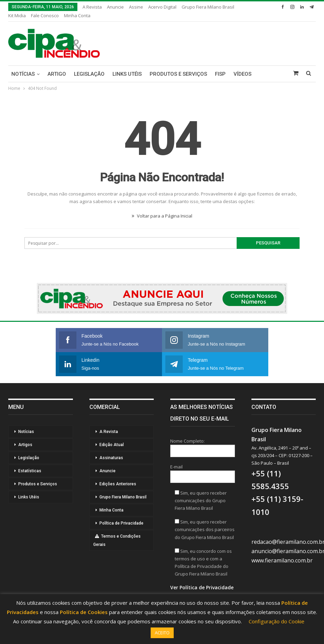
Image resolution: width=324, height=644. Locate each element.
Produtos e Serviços (178, 74)
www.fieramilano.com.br (282, 560)
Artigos (25, 445)
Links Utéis (127, 74)
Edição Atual (112, 445)
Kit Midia (17, 15)
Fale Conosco (45, 15)
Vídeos (242, 74)
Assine (136, 7)
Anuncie (115, 7)
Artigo (57, 74)
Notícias (23, 74)
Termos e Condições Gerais (117, 540)
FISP (220, 74)
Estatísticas (30, 471)
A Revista (92, 7)
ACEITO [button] (162, 633)
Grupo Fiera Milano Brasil (208, 7)
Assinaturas (111, 458)
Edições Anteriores (118, 484)
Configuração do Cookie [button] (277, 621)
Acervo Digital (162, 7)
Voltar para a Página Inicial (162, 216)
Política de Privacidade (121, 523)
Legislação (89, 74)
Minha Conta (77, 15)
